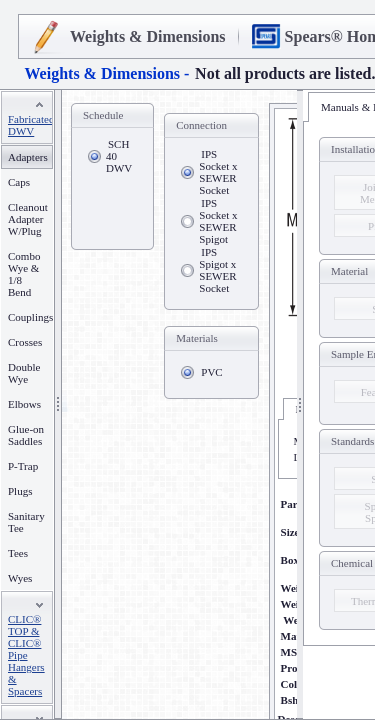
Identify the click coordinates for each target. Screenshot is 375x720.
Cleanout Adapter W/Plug (28, 219)
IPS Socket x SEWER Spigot (218, 221)
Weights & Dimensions (148, 36)
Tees (18, 553)
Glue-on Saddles (26, 435)
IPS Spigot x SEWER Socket (217, 270)
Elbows (24, 404)
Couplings (30, 317)
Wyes (20, 578)
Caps (19, 182)
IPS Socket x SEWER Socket (218, 172)
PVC (211, 372)
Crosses (25, 342)
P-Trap (23, 466)
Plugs (20, 491)
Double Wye (24, 373)
